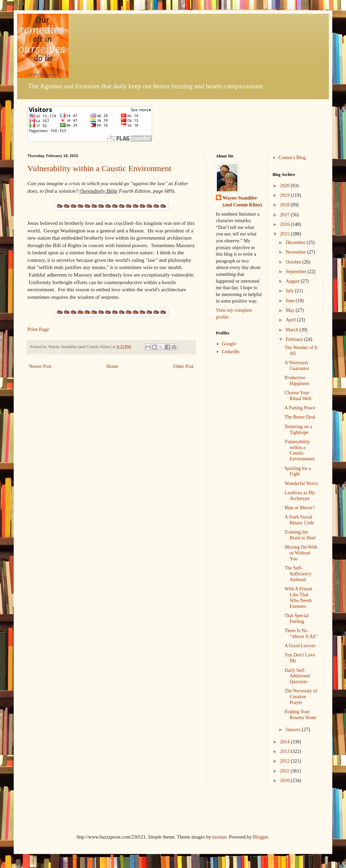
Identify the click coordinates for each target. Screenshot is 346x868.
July (290, 291)
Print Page (38, 329)
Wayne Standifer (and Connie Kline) (242, 201)
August (293, 281)
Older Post (184, 366)
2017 (285, 215)
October (294, 262)
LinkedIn (231, 352)
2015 (285, 234)
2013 (285, 751)
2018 (285, 205)
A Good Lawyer (300, 646)
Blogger (260, 837)
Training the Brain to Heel (300, 535)
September (296, 272)
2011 (285, 771)
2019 (285, 195)
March (293, 330)
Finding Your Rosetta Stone (300, 715)
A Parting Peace (300, 408)
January (294, 730)
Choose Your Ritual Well (298, 396)
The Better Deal (300, 417)
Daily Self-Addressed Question (297, 676)
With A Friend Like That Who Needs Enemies (298, 597)
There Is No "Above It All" (301, 634)
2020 (285, 186)
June (291, 301)
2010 (285, 781)
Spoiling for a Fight (298, 471)
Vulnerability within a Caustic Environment (99, 168)
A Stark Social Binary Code (299, 520)
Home (112, 366)
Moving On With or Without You (301, 553)
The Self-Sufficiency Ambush (298, 574)
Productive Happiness (297, 381)
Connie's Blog (292, 158)
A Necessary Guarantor (297, 366)
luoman (219, 837)
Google (229, 344)
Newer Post (40, 366)
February (295, 339)
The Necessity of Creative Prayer (301, 697)
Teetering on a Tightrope (298, 430)
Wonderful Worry (301, 483)
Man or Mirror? (299, 508)
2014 (285, 742)
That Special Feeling (296, 618)
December (296, 242)
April (291, 320)
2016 (285, 224)
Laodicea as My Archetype (300, 496)
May (291, 310)
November (296, 252)
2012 (285, 761)
